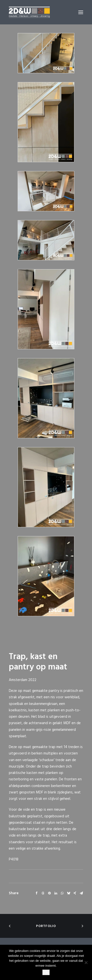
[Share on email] (81, 893)
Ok (46, 972)
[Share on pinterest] (49, 893)
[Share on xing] (75, 893)
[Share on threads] (43, 893)
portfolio (46, 926)
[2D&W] (29, 12)
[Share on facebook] (37, 893)
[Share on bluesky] (68, 893)
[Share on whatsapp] (62, 893)
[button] (81, 12)
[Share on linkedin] (56, 893)
